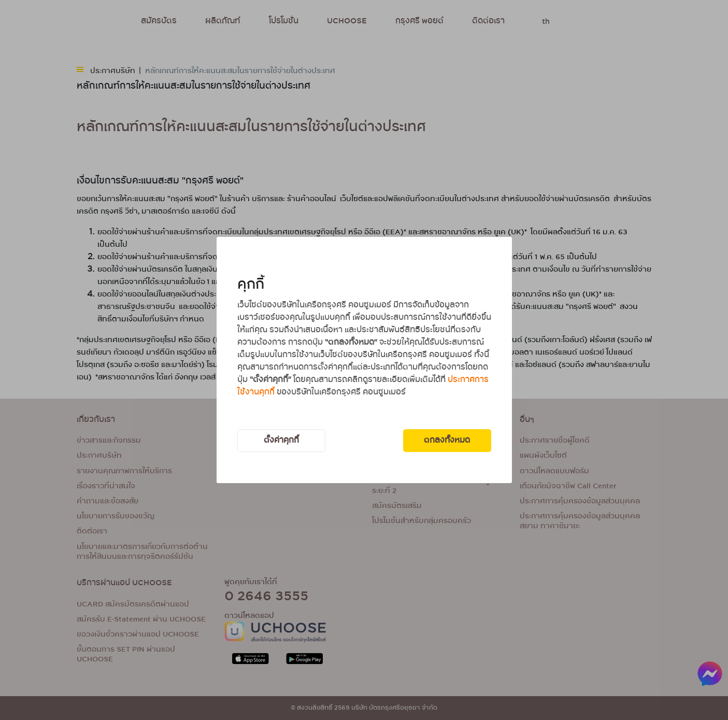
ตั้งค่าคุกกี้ (281, 440)
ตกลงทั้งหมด (447, 440)
